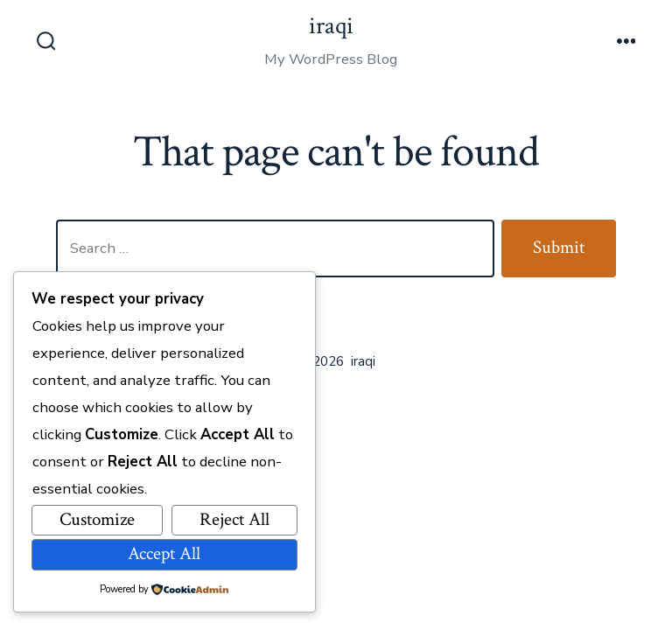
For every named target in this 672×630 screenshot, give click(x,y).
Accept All (164, 553)
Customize (97, 519)
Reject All (234, 519)
